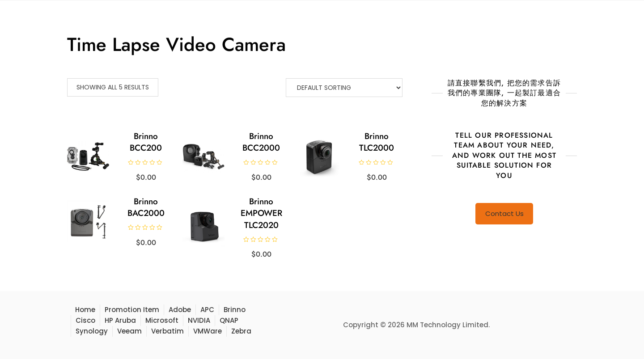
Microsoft (162, 320)
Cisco (85, 320)
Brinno (235, 310)
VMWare (208, 331)
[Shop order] (344, 88)
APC (207, 310)
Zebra (241, 331)
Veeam (129, 331)
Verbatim (167, 331)
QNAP (229, 320)
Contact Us (504, 213)
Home (85, 310)
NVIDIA (199, 320)
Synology (92, 331)
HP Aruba (120, 320)
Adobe (180, 310)
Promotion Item (132, 310)
